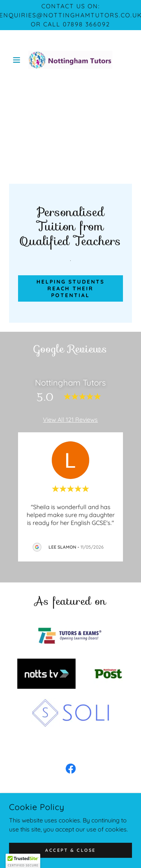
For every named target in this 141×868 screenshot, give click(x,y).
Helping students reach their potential (71, 288)
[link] (70, 60)
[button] (18, 60)
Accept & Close (70, 850)
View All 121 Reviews (70, 420)
